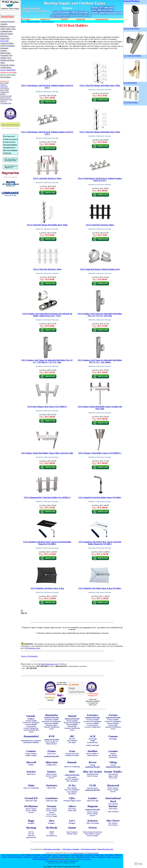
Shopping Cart (74, 861)
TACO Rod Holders (131, 102)
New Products (87, 859)
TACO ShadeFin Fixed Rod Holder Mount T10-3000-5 (100, 497)
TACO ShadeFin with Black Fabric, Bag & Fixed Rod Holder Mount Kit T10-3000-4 (47, 543)
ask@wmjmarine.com (49, 664)
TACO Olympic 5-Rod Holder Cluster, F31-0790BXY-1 (100, 453)
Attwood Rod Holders (135, 28)
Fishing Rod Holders (47, 22)
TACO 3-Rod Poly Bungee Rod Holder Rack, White (100, 132)
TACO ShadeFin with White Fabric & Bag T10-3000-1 (100, 588)
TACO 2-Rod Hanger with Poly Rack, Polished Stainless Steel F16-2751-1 (47, 87)
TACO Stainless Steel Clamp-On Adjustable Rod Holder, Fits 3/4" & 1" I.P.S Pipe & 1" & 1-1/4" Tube (47, 361)
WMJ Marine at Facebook (52, 849)
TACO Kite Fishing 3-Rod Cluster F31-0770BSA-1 (47, 407)
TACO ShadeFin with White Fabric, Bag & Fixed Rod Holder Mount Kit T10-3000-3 (100, 543)
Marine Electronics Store (105, 849)
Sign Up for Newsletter (10, 125)
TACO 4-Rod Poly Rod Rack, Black (100, 225)
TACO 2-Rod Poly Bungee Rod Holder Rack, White (100, 86)
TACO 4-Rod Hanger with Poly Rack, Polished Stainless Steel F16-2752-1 (100, 179)
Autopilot (22, 855)
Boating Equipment (78, 853)
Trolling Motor (117, 857)
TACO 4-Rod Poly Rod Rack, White (47, 269)
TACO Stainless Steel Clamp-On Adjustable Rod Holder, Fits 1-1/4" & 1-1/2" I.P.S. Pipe (100, 315)
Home (23, 22)
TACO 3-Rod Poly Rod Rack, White (47, 178)
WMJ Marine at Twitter (88, 849)
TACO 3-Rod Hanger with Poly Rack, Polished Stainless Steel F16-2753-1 (47, 133)
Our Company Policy (52, 861)
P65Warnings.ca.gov (33, 648)
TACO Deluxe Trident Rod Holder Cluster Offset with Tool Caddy (47, 453)
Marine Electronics (93, 853)
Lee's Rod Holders (135, 82)
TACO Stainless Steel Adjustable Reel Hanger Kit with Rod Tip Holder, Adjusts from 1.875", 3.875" (47, 315)
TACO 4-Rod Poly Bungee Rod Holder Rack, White (47, 225)
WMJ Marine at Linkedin (71, 849)
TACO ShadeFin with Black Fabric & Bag (47, 588)
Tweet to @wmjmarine (29, 656)
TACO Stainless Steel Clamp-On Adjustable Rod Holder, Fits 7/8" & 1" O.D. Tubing (100, 361)
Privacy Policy (64, 861)
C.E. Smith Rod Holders (135, 55)
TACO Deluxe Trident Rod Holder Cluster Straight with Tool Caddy (100, 408)
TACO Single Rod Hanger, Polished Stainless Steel (100, 269)
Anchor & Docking (12, 855)
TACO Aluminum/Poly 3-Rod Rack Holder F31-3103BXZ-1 (47, 497)
